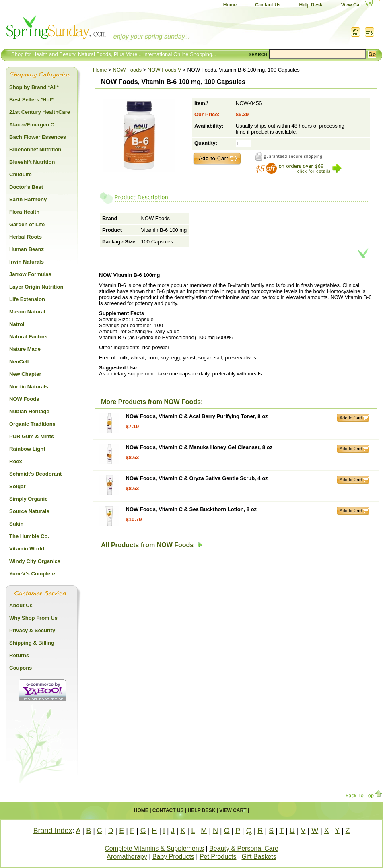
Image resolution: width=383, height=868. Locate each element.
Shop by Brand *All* (34, 87)
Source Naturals (29, 511)
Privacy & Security (32, 630)
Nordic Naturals (29, 387)
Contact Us (268, 5)
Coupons (21, 668)
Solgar (17, 486)
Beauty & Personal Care (244, 848)
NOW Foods (128, 70)
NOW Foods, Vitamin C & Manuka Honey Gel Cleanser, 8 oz (199, 447)
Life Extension (27, 299)
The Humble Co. (29, 536)
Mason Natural (27, 312)
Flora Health (24, 212)
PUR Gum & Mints (32, 436)
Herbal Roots (26, 237)
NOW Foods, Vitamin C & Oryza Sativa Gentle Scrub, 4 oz (197, 478)
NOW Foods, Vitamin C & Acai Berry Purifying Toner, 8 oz (197, 416)
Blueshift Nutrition (32, 162)
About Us (21, 605)
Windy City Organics (35, 561)
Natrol (17, 324)
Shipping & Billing (32, 643)
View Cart (352, 5)
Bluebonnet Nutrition (35, 149)
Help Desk (311, 5)
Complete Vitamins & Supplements (154, 848)
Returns (19, 655)
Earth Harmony (28, 199)
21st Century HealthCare (40, 112)
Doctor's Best (26, 187)
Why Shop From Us (33, 618)
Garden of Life (27, 224)
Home (230, 5)
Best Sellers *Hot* (31, 100)
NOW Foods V (165, 70)
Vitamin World (27, 549)
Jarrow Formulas (30, 274)
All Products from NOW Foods (152, 545)
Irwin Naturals (27, 262)
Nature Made (25, 349)
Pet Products (218, 857)
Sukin (16, 524)
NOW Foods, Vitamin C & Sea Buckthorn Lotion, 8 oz (191, 509)
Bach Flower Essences (38, 137)
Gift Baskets (259, 857)
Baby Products (173, 857)
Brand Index (53, 831)
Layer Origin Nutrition (36, 287)
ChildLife (21, 174)
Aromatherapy (127, 857)
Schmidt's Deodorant (35, 474)
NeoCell (19, 362)
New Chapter (25, 374)
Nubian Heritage (29, 411)
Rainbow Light (27, 449)
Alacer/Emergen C (32, 125)
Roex (16, 461)
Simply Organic (28, 499)
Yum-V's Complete (32, 574)
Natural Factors (28, 337)
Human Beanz (27, 249)
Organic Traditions (32, 424)
